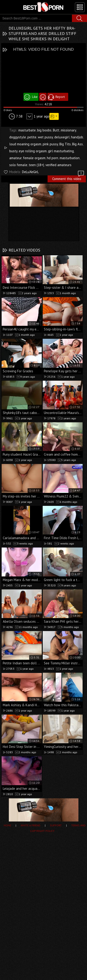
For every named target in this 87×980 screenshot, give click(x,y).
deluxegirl (62, 137)
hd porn (53, 158)
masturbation (70, 158)
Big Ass (77, 144)
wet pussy (45, 137)
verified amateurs (58, 165)
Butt (56, 130)
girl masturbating (61, 151)
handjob (77, 137)
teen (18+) (36, 165)
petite (32, 137)
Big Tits (65, 144)
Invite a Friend (31, 825)
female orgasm (34, 158)
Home (7, 825)
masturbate (27, 130)
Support (56, 825)
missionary (68, 130)
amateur (15, 158)
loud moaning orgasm (25, 144)
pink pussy (50, 144)
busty (13, 151)
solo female (18, 165)
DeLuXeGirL (30, 172)
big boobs (44, 130)
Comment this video (68, 178)
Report (60, 97)
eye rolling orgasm (33, 151)
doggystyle (18, 137)
